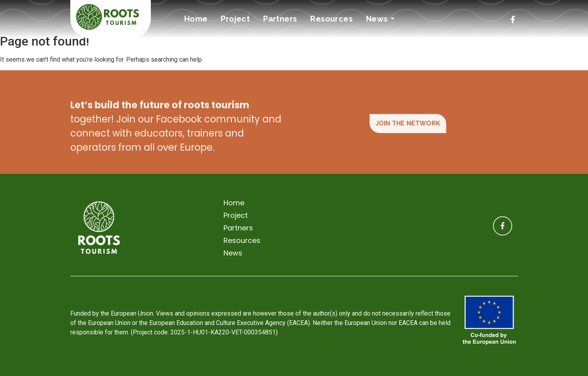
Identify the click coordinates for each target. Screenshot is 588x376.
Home (196, 19)
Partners (280, 19)
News (378, 19)
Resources (332, 19)
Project (235, 19)
